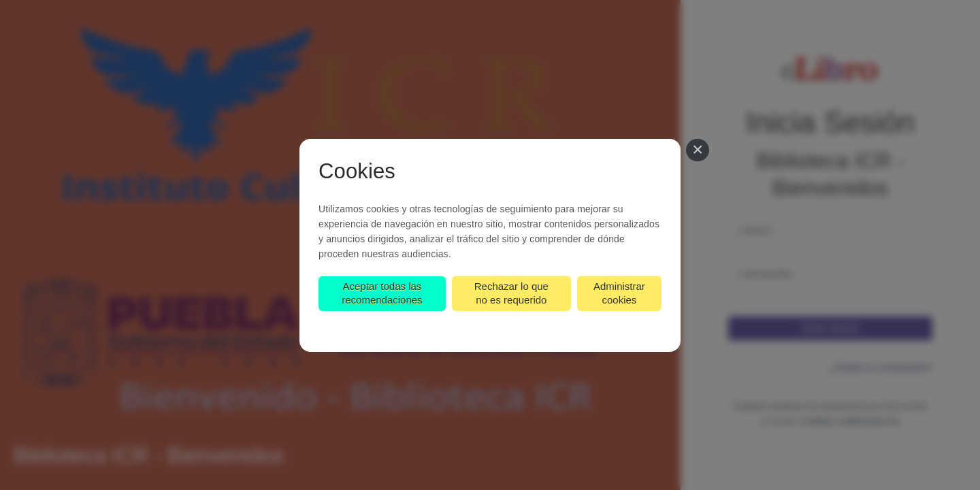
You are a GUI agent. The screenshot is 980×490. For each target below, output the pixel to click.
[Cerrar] (698, 150)
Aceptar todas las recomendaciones (382, 293)
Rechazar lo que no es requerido (511, 293)
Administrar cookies (619, 293)
